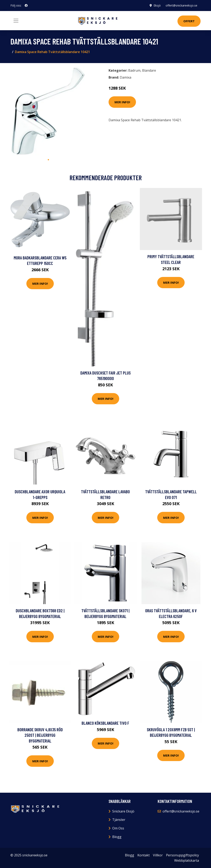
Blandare (149, 70)
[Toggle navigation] (16, 21)
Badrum (134, 70)
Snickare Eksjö (123, 811)
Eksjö (157, 5)
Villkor (158, 855)
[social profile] (26, 6)
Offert (189, 21)
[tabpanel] (48, 111)
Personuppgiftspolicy (182, 855)
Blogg (117, 837)
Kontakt (144, 855)
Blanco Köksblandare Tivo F (105, 723)
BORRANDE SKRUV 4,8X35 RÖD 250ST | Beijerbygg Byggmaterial (40, 735)
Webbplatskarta (187, 860)
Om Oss (118, 828)
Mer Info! (122, 102)
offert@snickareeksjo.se (181, 5)
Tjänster (119, 820)
